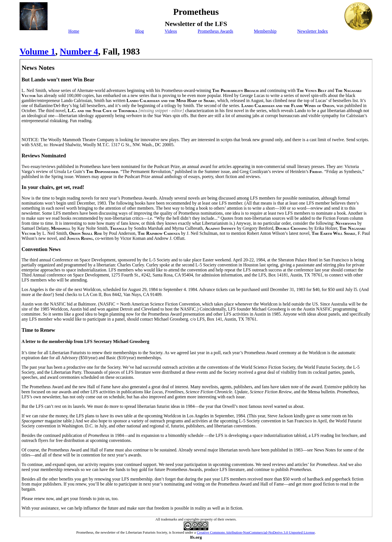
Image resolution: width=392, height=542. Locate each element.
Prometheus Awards (215, 31)
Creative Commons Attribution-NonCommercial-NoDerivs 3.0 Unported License (256, 532)
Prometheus (85, 532)
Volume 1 (37, 51)
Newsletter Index (313, 31)
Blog (139, 31)
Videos (171, 31)
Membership (265, 31)
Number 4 (79, 51)
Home (74, 31)
